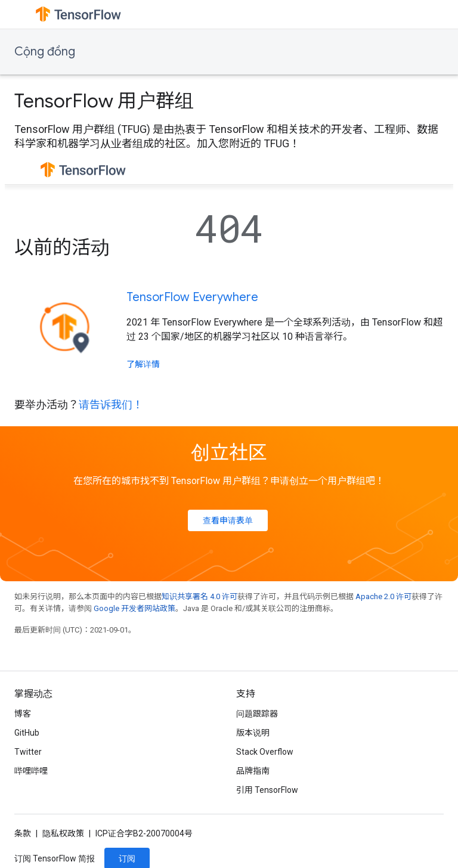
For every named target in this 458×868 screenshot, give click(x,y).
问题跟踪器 (257, 714)
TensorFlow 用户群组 (104, 101)
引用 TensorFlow (267, 790)
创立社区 (229, 452)
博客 (23, 714)
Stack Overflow (265, 752)
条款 (23, 833)
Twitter (28, 752)
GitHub (27, 733)
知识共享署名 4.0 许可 (199, 596)
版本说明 (253, 733)
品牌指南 (253, 771)
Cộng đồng (45, 52)
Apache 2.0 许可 (383, 596)
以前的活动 (62, 247)
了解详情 (143, 364)
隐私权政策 (63, 833)
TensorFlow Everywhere (192, 297)
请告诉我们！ (111, 404)
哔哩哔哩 (31, 771)
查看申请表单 (228, 520)
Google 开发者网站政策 (134, 608)
